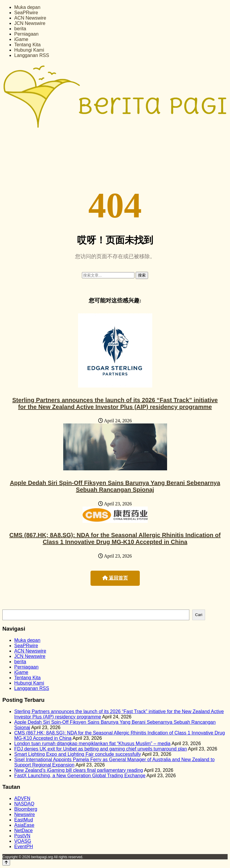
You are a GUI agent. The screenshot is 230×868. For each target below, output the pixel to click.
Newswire (24, 814)
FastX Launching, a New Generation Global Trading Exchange (80, 776)
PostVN (22, 836)
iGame (21, 39)
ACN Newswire (30, 18)
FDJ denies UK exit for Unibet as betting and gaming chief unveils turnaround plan (101, 749)
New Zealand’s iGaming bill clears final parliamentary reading (79, 770)
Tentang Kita (27, 45)
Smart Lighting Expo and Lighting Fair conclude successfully (78, 754)
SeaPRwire (26, 13)
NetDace (23, 830)
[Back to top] (6, 863)
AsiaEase (24, 825)
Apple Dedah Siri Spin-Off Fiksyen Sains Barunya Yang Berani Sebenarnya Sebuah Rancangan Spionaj (115, 486)
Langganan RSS (32, 55)
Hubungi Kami (29, 50)
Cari (199, 615)
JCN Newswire (30, 23)
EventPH (24, 846)
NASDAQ (24, 804)
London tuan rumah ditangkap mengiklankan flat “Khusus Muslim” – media (92, 744)
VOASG (23, 841)
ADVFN (22, 798)
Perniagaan (26, 34)
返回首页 (115, 578)
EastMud (24, 820)
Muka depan (27, 7)
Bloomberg (26, 809)
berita (20, 29)
